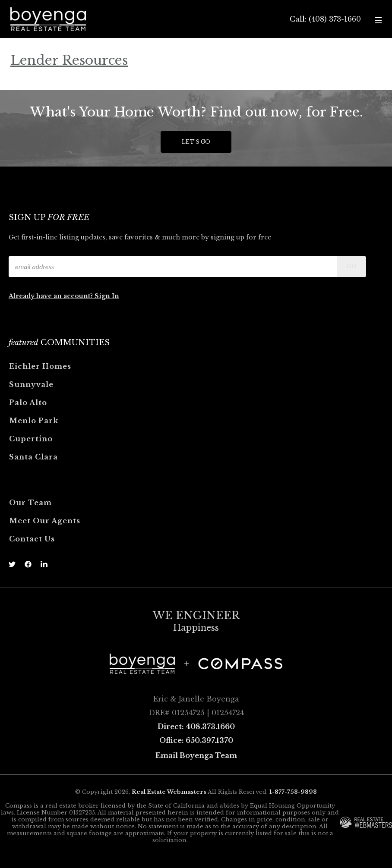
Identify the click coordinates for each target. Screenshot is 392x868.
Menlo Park (34, 421)
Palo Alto (28, 403)
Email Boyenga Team (196, 755)
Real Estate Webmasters (169, 792)
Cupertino (31, 439)
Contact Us (32, 539)
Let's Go (196, 142)
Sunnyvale (31, 384)
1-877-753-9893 (293, 792)
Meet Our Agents (45, 521)
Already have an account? (52, 296)
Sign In (107, 296)
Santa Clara (33, 457)
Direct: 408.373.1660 (196, 726)
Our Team (30, 503)
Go (352, 266)
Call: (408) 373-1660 (325, 19)
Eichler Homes (40, 366)
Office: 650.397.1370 (196, 740)
